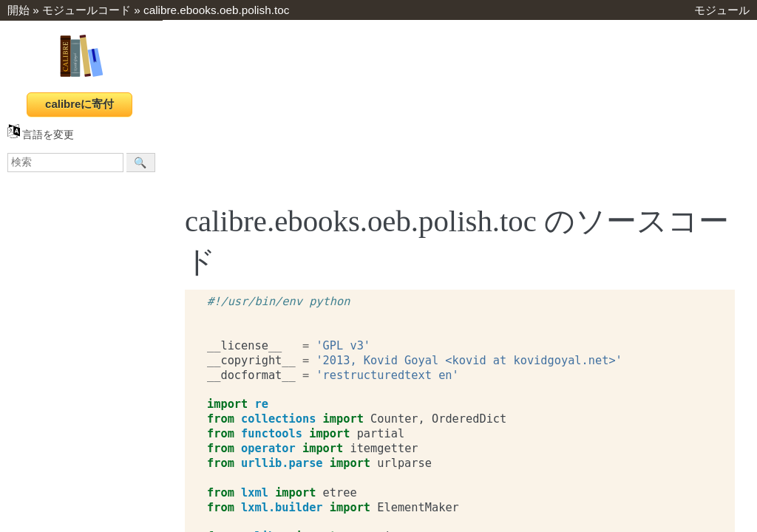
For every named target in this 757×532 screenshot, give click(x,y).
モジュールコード (86, 10)
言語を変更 (41, 135)
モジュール (722, 10)
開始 (18, 10)
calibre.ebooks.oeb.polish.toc (216, 10)
